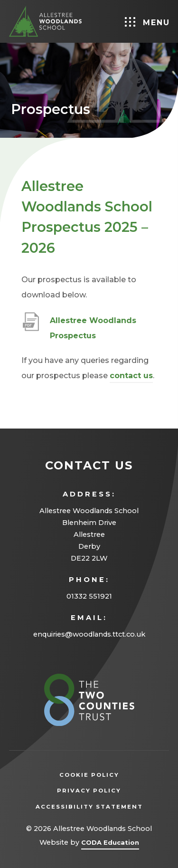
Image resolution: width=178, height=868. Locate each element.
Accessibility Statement (89, 807)
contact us (131, 376)
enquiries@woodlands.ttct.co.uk (89, 634)
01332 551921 (89, 596)
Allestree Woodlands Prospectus (93, 330)
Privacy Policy (103, 791)
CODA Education (110, 844)
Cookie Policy (89, 775)
